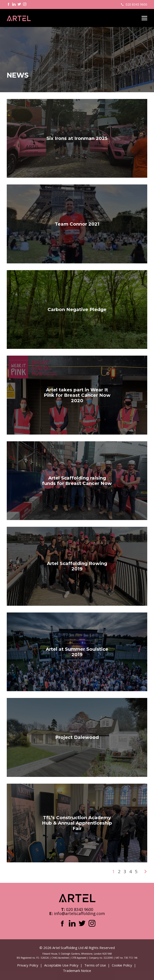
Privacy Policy (28, 965)
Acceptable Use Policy (61, 965)
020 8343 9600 (136, 4)
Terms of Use (95, 965)
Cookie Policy (122, 965)
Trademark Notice (77, 971)
